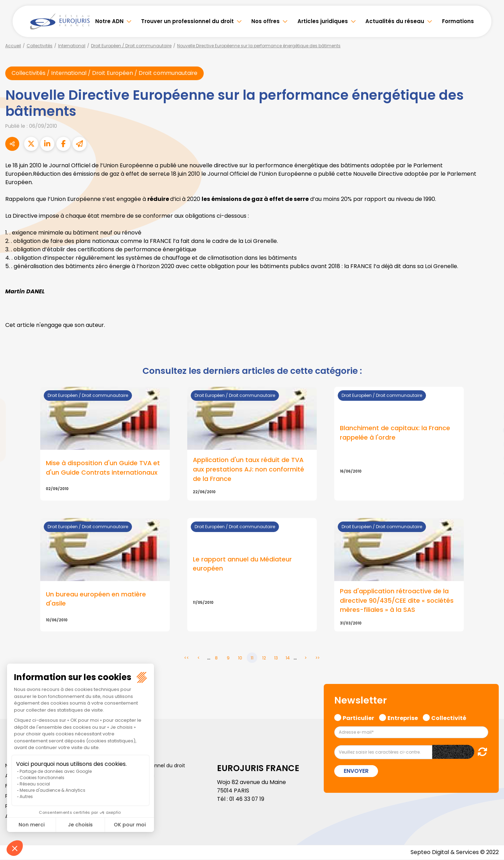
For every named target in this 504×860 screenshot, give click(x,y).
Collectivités (40, 46)
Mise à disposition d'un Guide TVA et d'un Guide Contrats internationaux (103, 468)
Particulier (358, 718)
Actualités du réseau (395, 21)
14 (288, 659)
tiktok (490, 472)
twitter (490, 402)
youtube (490, 430)
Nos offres (265, 21)
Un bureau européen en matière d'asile (96, 600)
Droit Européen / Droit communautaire (131, 46)
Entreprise (403, 718)
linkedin (490, 416)
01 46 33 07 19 (247, 800)
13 (276, 659)
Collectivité (449, 718)
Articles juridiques (323, 21)
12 (264, 659)
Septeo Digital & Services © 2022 (454, 853)
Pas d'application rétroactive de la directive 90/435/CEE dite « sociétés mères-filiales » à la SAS (397, 601)
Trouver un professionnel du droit (187, 21)
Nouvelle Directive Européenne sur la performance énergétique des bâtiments (259, 46)
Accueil (13, 46)
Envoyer (356, 772)
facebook (490, 388)
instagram (490, 444)
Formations (458, 21)
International (72, 46)
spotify (490, 458)
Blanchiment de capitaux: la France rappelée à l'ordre (395, 433)
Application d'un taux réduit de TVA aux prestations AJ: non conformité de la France (249, 470)
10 (240, 659)
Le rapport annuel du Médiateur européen (242, 565)
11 (252, 659)
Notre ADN (109, 21)
